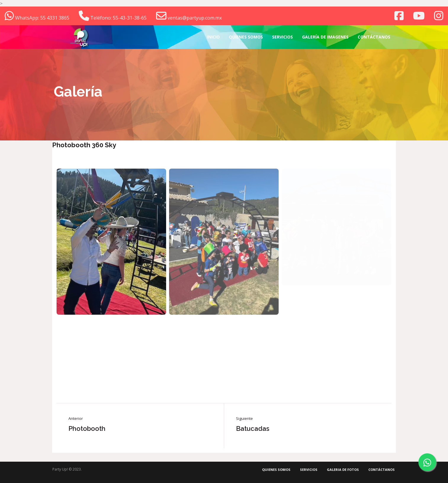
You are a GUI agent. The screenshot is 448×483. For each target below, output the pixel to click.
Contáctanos (382, 470)
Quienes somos (276, 470)
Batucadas (253, 428)
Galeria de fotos (343, 470)
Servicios (309, 470)
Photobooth (87, 428)
